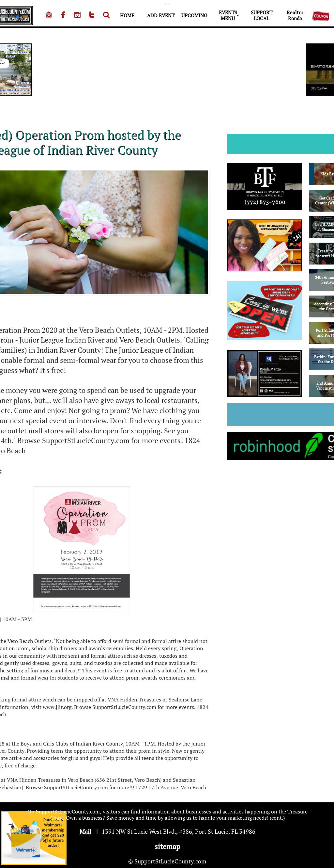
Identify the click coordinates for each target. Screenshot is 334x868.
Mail (85, 831)
